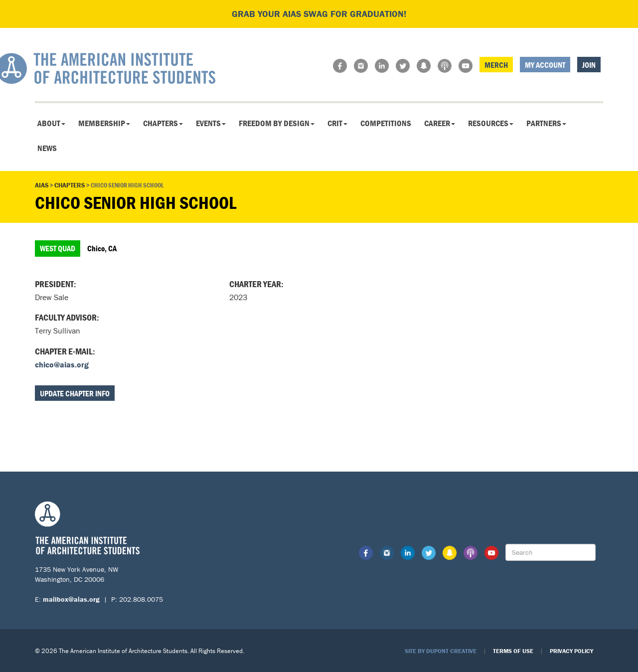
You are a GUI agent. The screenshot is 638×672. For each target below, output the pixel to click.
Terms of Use (513, 651)
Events (211, 123)
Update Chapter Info (75, 393)
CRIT (337, 123)
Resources (491, 123)
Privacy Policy (571, 651)
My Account (545, 65)
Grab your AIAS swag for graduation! (319, 14)
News (47, 148)
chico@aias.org (62, 364)
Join (589, 65)
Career (440, 123)
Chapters (163, 123)
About (51, 123)
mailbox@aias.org (71, 599)
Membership (104, 123)
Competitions (386, 123)
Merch (496, 65)
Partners (546, 123)
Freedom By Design (277, 123)
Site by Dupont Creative (441, 651)
